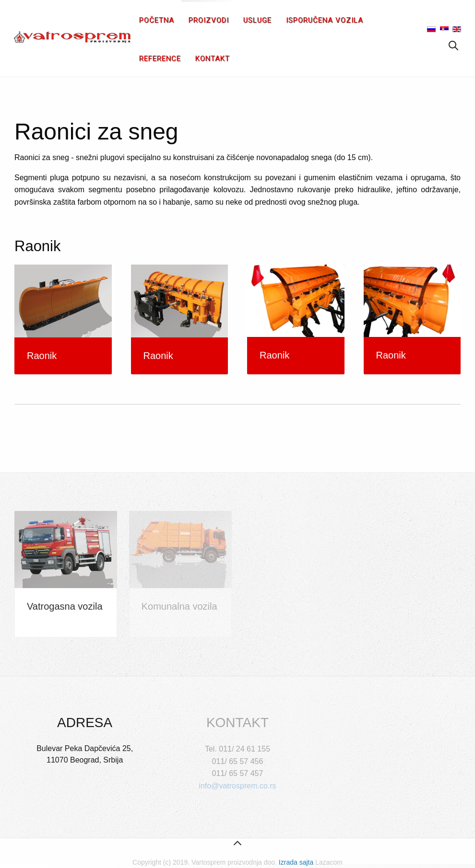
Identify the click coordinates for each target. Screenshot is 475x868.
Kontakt (213, 58)
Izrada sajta (296, 862)
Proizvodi (209, 20)
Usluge (257, 20)
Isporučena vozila (325, 20)
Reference (160, 58)
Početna (157, 20)
